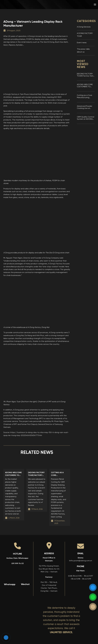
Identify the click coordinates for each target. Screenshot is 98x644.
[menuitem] (79, 5)
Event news (82, 43)
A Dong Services (84, 27)
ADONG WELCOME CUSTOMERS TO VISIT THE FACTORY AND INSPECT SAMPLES (85, 86)
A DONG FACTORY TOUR (85, 35)
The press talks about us (83, 51)
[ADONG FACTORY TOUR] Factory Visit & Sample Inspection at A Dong (85, 75)
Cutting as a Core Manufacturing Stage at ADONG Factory (85, 97)
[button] (95, 4)
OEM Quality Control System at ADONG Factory (86, 118)
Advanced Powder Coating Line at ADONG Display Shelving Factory (85, 107)
